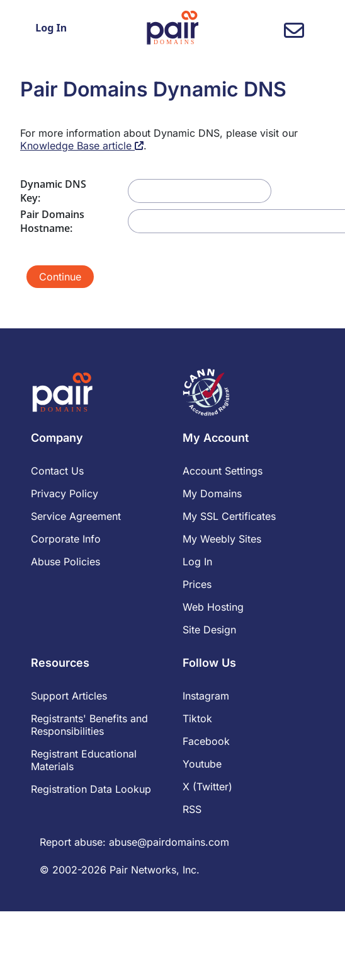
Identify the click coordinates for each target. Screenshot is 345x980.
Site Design (209, 630)
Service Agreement (76, 516)
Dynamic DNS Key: (53, 191)
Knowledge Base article (82, 146)
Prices (197, 584)
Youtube (202, 764)
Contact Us (57, 471)
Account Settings (223, 471)
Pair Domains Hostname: (52, 221)
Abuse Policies (65, 562)
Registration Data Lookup (91, 789)
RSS (192, 809)
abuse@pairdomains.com (169, 842)
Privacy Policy (65, 493)
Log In (51, 28)
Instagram (206, 696)
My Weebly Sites (222, 539)
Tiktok (197, 718)
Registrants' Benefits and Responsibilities (89, 725)
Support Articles (69, 696)
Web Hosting (213, 607)
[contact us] (294, 34)
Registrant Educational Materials (84, 760)
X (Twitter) (207, 787)
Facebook (206, 741)
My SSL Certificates (229, 516)
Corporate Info (66, 539)
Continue (60, 277)
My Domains (212, 493)
